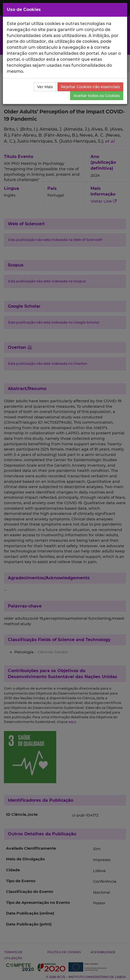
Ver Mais (45, 87)
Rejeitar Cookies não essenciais (90, 87)
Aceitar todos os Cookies (97, 96)
